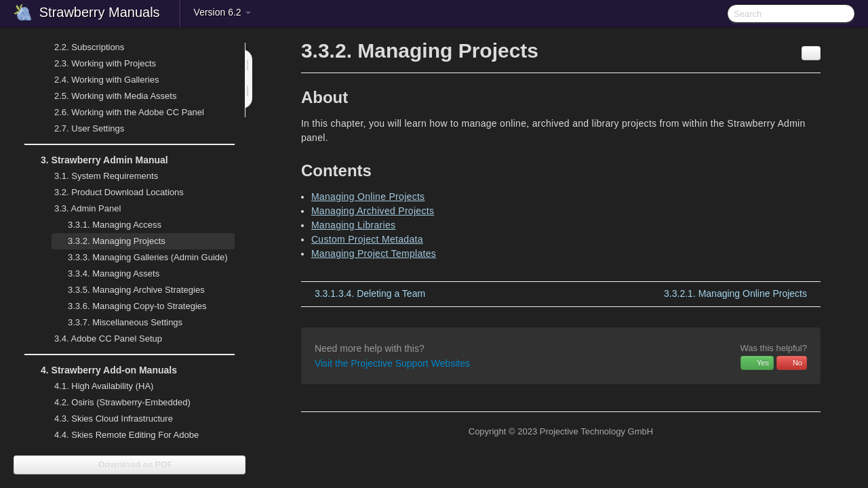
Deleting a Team (370, 293)
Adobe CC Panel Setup (100, 339)
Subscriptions (89, 47)
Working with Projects (97, 64)
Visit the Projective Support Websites (392, 363)
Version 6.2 (222, 12)
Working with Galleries (98, 80)
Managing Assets (105, 274)
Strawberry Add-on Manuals (101, 370)
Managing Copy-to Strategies (129, 306)
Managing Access (106, 225)
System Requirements (98, 176)
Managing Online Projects (368, 197)
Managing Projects (108, 241)
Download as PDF (129, 465)
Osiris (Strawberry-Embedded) (122, 402)
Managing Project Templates (374, 253)
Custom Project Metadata (367, 239)
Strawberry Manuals (100, 12)
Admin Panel (79, 209)
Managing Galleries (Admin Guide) (140, 258)
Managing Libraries (353, 225)
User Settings (81, 129)
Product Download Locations (119, 192)
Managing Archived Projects (373, 211)
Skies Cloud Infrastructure (105, 419)
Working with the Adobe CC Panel (121, 113)
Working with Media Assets (107, 96)
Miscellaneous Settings (117, 323)
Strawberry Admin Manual (96, 160)
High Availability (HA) (96, 386)
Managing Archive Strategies (128, 290)
